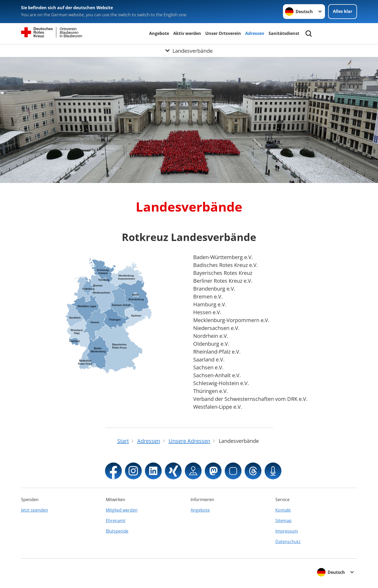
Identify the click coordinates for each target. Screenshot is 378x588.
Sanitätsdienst (284, 33)
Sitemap (283, 521)
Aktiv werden (187, 33)
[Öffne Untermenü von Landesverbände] (189, 51)
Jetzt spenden (35, 510)
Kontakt (283, 510)
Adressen (255, 33)
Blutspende (117, 531)
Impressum (287, 531)
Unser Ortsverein (223, 33)
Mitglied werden (122, 510)
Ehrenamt (116, 521)
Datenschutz (288, 542)
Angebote (159, 33)
